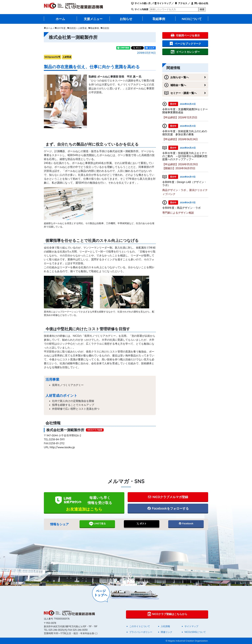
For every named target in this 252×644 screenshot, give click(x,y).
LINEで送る (97, 524)
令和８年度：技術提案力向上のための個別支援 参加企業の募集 (185, 133)
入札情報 (165, 626)
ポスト (142, 523)
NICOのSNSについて (195, 632)
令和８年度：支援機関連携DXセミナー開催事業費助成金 (185, 111)
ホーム (60, 19)
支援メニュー (93, 19)
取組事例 (159, 19)
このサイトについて (140, 626)
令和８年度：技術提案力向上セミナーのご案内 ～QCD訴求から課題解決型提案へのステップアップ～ (185, 156)
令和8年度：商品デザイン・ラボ (181, 208)
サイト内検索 (141, 9)
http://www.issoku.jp (62, 447)
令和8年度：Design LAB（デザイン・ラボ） (184, 184)
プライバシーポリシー (141, 632)
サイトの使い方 (141, 3)
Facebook (186, 523)
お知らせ (126, 19)
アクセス (181, 3)
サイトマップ (162, 3)
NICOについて (192, 19)
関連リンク (167, 632)
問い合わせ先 (200, 3)
